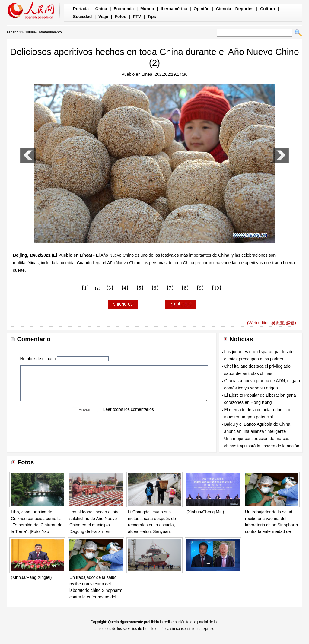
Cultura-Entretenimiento (43, 32)
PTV (137, 17)
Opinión (201, 9)
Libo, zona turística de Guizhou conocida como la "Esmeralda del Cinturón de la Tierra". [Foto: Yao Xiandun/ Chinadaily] (37, 525)
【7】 (170, 288)
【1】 (85, 288)
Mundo (147, 9)
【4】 (125, 288)
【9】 (200, 288)
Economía (124, 9)
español (13, 32)
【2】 (98, 288)
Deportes (245, 9)
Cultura (268, 9)
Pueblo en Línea (137, 74)
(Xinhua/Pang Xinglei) (31, 577)
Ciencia (224, 9)
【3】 (110, 288)
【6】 (155, 288)
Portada (81, 9)
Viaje (103, 17)
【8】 (185, 288)
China (101, 9)
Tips (152, 17)
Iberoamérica (174, 9)
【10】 (217, 288)
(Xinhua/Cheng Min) (205, 512)
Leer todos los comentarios (129, 409)
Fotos (120, 17)
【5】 (140, 288)
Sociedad (82, 17)
